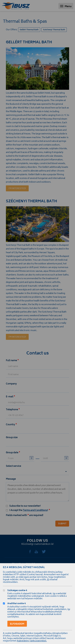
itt (48, 580)
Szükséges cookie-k (17, 591)
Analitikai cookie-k (17, 604)
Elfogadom (17, 624)
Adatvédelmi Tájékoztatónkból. (32, 641)
